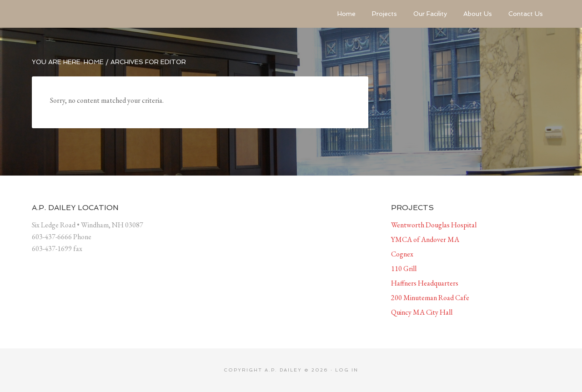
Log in (347, 370)
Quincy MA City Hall (422, 312)
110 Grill (404, 269)
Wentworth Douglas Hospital (434, 225)
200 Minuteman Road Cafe (430, 298)
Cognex (402, 254)
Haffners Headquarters (425, 283)
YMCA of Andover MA (425, 239)
